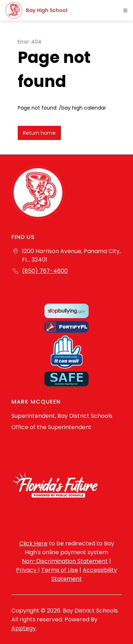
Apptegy (24, 628)
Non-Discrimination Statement (65, 561)
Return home (39, 133)
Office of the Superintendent (51, 427)
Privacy (27, 570)
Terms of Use (60, 570)
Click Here (33, 543)
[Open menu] (125, 10)
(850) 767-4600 (45, 271)
